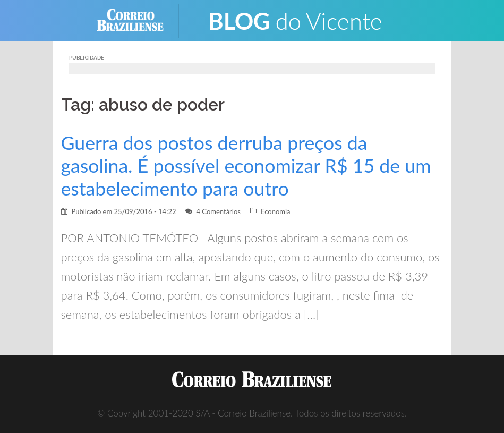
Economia (276, 211)
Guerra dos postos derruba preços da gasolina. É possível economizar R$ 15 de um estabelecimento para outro (246, 165)
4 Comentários (218, 211)
